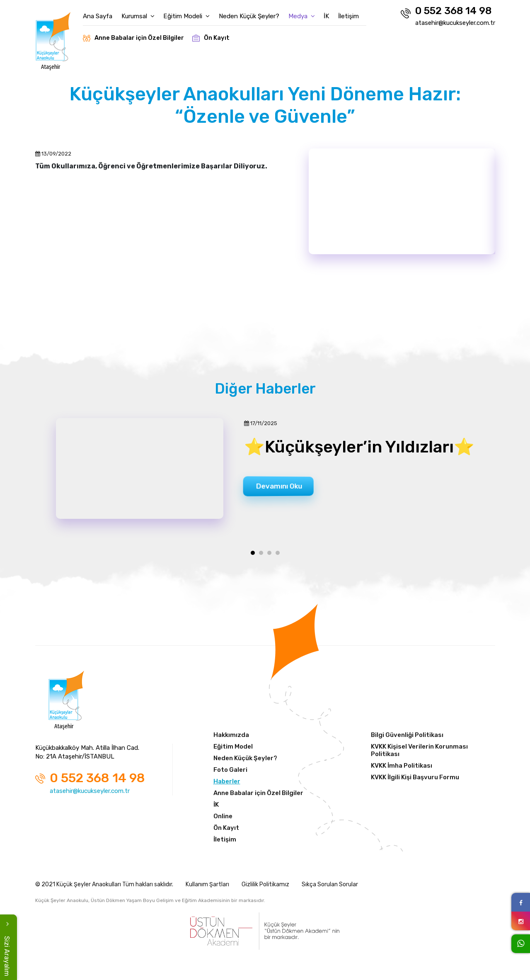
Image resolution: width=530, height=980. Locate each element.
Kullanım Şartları (207, 887)
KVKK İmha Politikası (402, 768)
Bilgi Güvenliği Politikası (407, 737)
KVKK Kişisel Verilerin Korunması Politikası (419, 753)
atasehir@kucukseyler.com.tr (455, 23)
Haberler (227, 784)
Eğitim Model (233, 749)
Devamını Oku (283, 487)
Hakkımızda (231, 737)
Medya (309, 13)
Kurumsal (145, 13)
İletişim (357, 13)
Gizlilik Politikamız (265, 887)
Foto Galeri (230, 772)
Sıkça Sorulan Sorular (330, 887)
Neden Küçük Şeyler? (257, 13)
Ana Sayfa (104, 13)
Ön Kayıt (218, 35)
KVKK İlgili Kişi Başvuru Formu (415, 780)
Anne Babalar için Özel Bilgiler (140, 35)
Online (223, 819)
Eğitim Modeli (194, 13)
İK (335, 13)
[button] (253, 555)
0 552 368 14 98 (446, 12)
